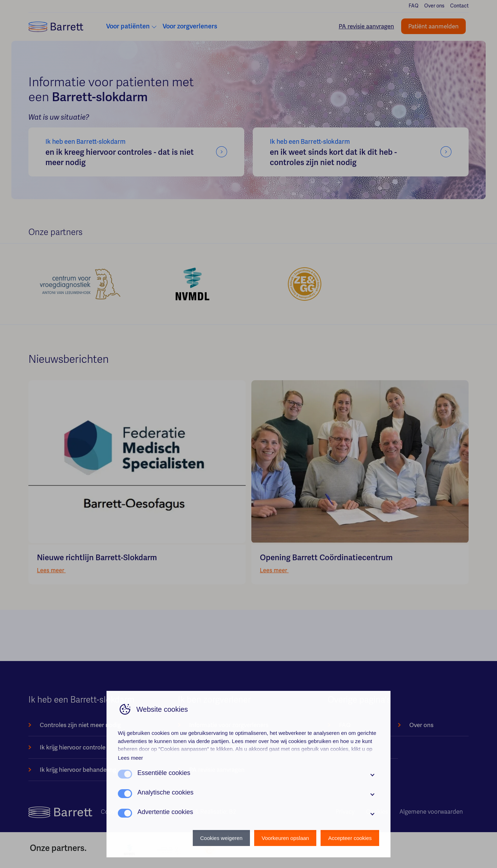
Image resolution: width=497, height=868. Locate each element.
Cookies (377, 812)
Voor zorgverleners (190, 26)
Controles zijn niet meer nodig (80, 725)
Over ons (434, 6)
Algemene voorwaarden (431, 812)
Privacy (345, 812)
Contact (459, 6)
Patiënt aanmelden (433, 26)
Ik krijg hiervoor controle (73, 747)
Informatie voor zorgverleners (229, 725)
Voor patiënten (128, 26)
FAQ (414, 6)
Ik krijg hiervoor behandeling (78, 770)
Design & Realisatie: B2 (206, 812)
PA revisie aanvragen (366, 26)
